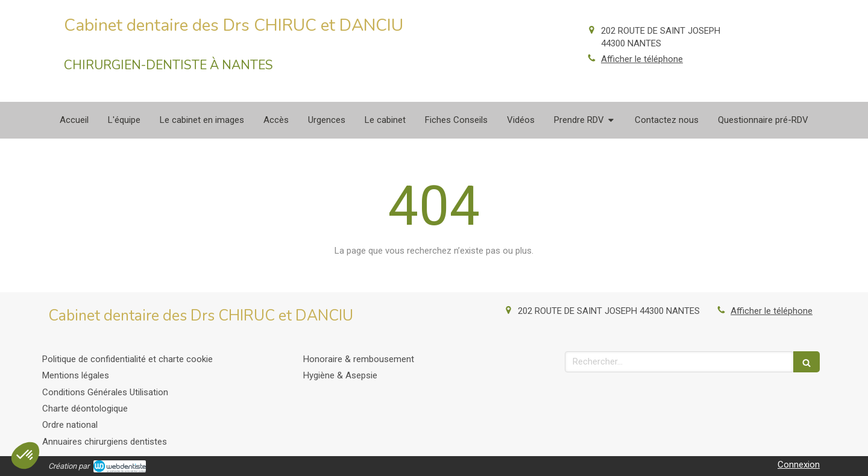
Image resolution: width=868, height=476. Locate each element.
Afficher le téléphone (642, 59)
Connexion (799, 465)
